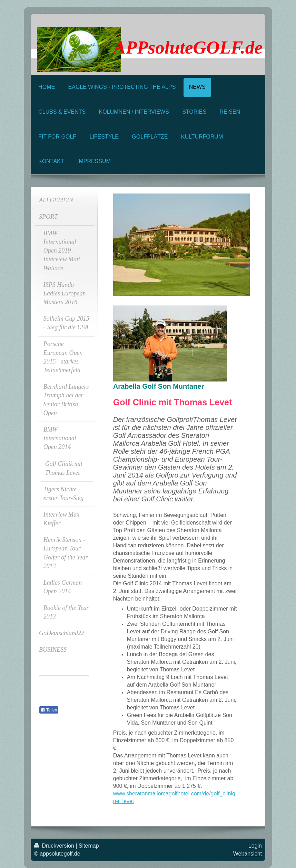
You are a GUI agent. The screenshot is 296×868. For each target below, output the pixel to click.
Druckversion (55, 846)
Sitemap (89, 846)
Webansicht (248, 854)
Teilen (49, 710)
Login (255, 846)
